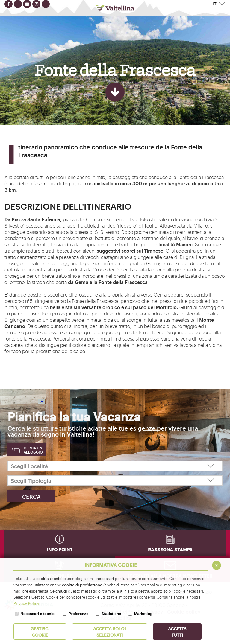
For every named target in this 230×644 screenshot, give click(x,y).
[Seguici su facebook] (9, 4)
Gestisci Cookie (40, 631)
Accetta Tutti (177, 631)
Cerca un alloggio (33, 450)
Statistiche (111, 614)
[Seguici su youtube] (27, 4)
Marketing (143, 614)
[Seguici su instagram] (36, 4)
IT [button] (215, 4)
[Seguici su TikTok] (46, 4)
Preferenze (78, 614)
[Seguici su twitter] (18, 4)
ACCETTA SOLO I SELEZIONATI (110, 631)
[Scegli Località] (115, 466)
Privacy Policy (26, 603)
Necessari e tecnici (38, 614)
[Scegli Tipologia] (115, 480)
